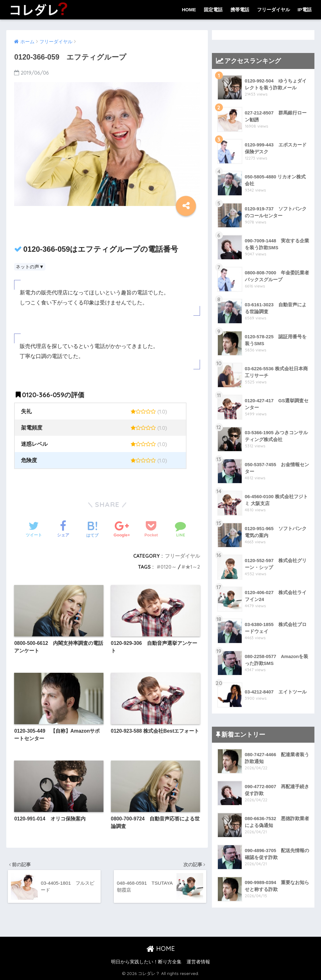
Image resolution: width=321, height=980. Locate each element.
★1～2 (193, 567)
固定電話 (213, 10)
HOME (189, 10)
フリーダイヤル (274, 10)
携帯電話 (240, 10)
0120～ (168, 567)
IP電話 (304, 10)
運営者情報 (198, 962)
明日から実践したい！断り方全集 (146, 962)
